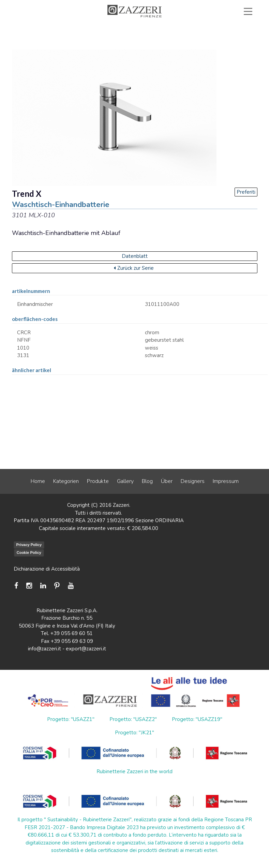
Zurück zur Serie (134, 268)
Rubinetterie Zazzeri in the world (134, 771)
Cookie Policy (29, 553)
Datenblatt (135, 256)
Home (38, 481)
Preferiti (246, 192)
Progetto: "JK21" (134, 733)
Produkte (98, 481)
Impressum (226, 481)
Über (167, 481)
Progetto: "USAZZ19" (197, 719)
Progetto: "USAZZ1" (71, 719)
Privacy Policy (29, 545)
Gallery (125, 481)
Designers (193, 481)
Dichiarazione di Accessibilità (47, 569)
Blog (147, 481)
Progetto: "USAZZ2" (133, 719)
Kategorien (66, 481)
